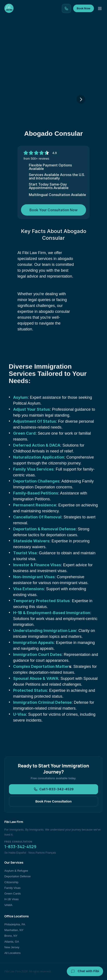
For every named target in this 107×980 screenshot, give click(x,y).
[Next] (81, 99)
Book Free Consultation (53, 801)
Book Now (84, 8)
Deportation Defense (17, 876)
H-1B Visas (11, 899)
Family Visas (12, 888)
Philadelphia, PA (15, 924)
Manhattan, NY (14, 930)
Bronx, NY (11, 936)
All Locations (12, 953)
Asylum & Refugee (16, 871)
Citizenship (11, 882)
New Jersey (12, 947)
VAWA (8, 905)
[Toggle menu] (100, 8)
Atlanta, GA (12, 942)
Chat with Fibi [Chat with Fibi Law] (85, 971)
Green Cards (13, 894)
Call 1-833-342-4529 (54, 789)
